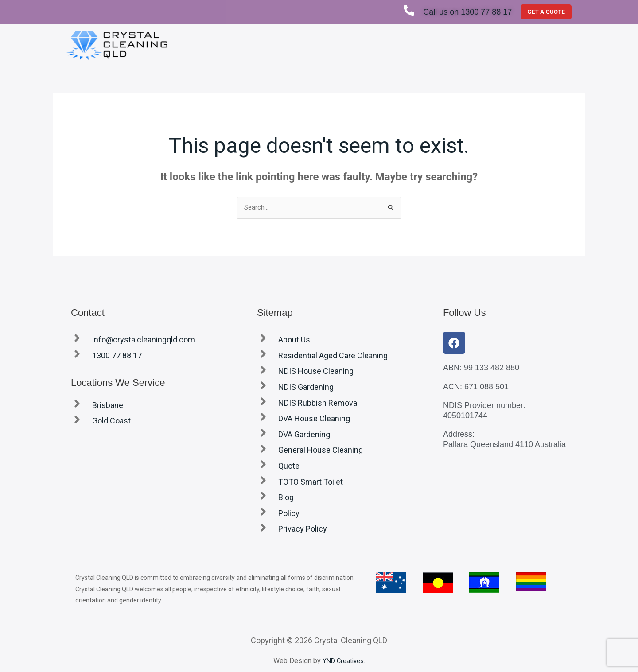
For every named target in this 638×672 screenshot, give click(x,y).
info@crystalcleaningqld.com (144, 340)
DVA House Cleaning (314, 419)
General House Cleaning (321, 451)
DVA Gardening (304, 435)
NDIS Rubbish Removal (319, 404)
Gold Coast (111, 422)
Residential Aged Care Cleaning (333, 356)
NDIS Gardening (306, 388)
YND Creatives (343, 662)
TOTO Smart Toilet (505, 45)
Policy (289, 514)
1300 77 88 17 (117, 356)
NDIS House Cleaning (316, 372)
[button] (369, 46)
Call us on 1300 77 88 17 (464, 12)
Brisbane (108, 406)
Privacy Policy (303, 530)
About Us (324, 45)
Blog (553, 45)
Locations (448, 45)
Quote (410, 45)
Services (369, 45)
